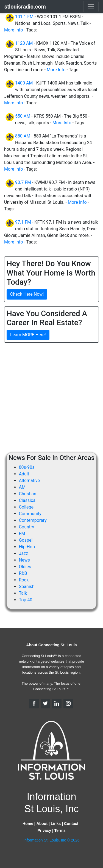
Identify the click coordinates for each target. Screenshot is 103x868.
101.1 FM (24, 17)
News (24, 560)
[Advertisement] (51, 399)
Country (27, 527)
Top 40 (26, 600)
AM (22, 487)
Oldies (25, 567)
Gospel (26, 540)
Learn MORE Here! (28, 335)
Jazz (23, 553)
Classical (28, 500)
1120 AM (24, 43)
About (42, 824)
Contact (71, 824)
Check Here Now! (27, 294)
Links (56, 824)
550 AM (23, 116)
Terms (60, 830)
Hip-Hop (27, 547)
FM (22, 534)
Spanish (27, 587)
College (26, 507)
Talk (23, 593)
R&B (23, 573)
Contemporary (33, 520)
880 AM (23, 136)
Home (28, 824)
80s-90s (27, 467)
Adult (24, 474)
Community (30, 514)
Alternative (29, 481)
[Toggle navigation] (91, 7)
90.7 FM (23, 182)
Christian (28, 494)
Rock (24, 580)
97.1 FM (23, 222)
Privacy (44, 830)
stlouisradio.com (25, 7)
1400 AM (24, 83)
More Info (14, 30)
